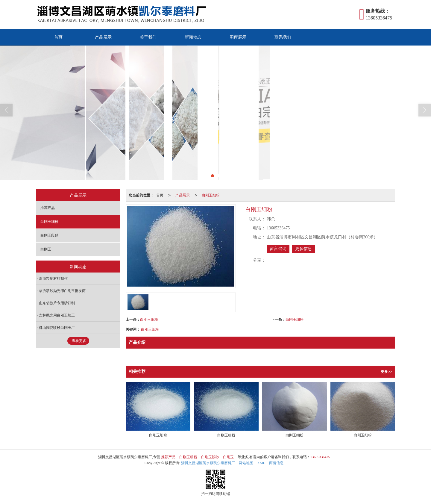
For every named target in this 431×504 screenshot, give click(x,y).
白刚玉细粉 (211, 195)
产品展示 (103, 37)
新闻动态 (193, 37)
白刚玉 (46, 249)
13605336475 (320, 457)
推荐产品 (48, 208)
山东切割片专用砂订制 (57, 303)
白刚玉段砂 (49, 235)
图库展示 (238, 37)
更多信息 (303, 249)
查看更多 (79, 341)
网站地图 (246, 463)
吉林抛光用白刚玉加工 (57, 315)
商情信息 (276, 463)
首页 (58, 37)
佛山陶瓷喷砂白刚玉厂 (57, 328)
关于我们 (148, 37)
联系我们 (283, 37)
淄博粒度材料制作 (53, 279)
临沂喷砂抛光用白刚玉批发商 (62, 291)
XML (261, 463)
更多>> (386, 372)
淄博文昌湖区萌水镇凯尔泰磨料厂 (208, 463)
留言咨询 (278, 249)
